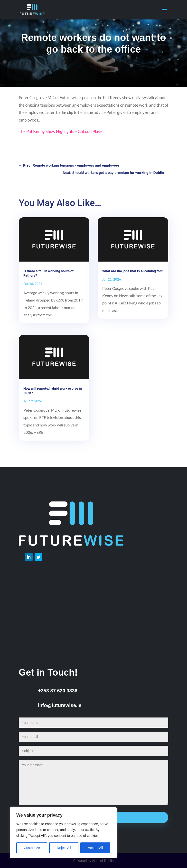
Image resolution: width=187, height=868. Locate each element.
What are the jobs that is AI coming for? (132, 271)
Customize (32, 848)
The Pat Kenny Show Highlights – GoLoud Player (61, 131)
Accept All (95, 848)
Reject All (64, 848)
